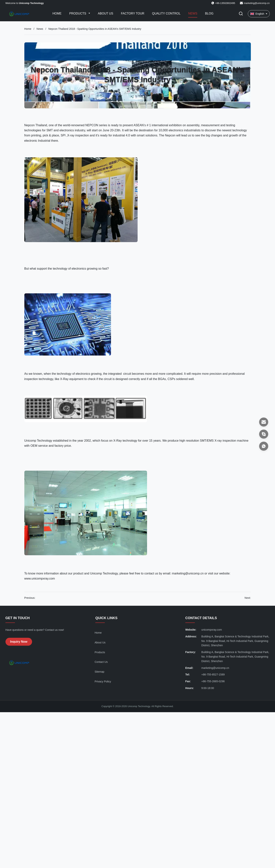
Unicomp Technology (39, 441)
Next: (248, 598)
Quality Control (166, 13)
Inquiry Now (19, 642)
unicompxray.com (212, 630)
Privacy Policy (103, 681)
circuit (127, 374)
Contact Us (101, 662)
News (193, 13)
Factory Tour (133, 13)
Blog (209, 13)
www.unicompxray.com (40, 579)
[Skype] (264, 434)
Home (57, 13)
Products (78, 13)
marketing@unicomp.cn (257, 3)
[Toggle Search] (241, 14)
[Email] (264, 422)
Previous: (30, 598)
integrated (116, 374)
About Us (106, 13)
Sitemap (99, 672)
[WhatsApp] (264, 446)
